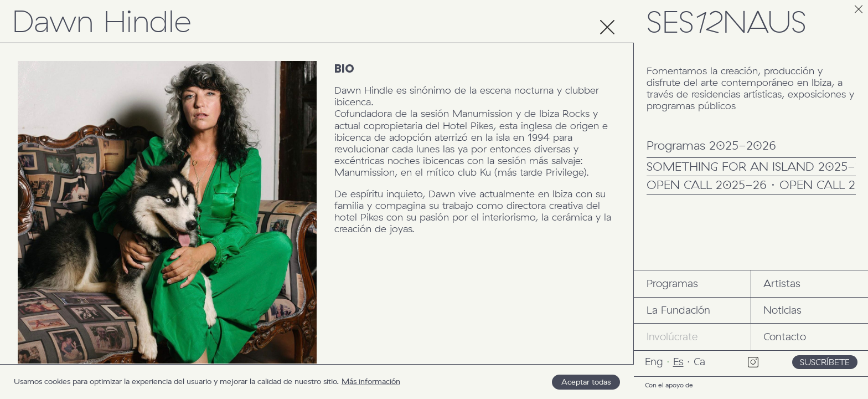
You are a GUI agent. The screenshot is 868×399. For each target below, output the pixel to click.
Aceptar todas (586, 382)
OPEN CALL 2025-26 (707, 186)
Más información (371, 382)
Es (678, 362)
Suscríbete (825, 362)
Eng (654, 362)
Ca (699, 362)
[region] (317, 382)
